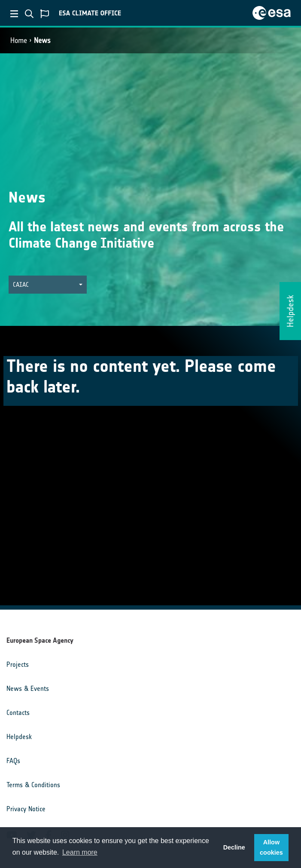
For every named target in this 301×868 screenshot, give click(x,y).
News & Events (28, 689)
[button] (48, 285)
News (42, 40)
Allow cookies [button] (271, 847)
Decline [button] (234, 847)
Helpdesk (19, 737)
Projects (18, 664)
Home (19, 40)
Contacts (18, 713)
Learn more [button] (80, 852)
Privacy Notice (26, 809)
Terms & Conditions (33, 785)
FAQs (13, 761)
